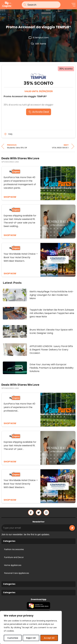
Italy (10, 134)
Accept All (49, 638)
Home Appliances (13, 565)
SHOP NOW (10, 423)
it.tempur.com (41, 37)
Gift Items (41, 44)
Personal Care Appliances (17, 573)
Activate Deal (41, 112)
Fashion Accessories (14, 549)
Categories (9, 541)
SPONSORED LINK (10, 162)
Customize (13, 638)
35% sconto (66, 69)
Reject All (31, 638)
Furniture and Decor (14, 557)
